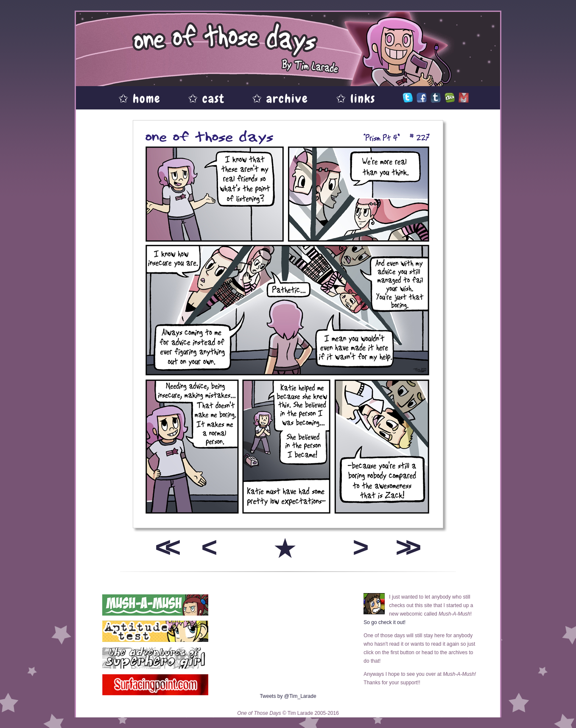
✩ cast (206, 99)
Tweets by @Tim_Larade (288, 696)
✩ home (140, 99)
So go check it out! (384, 622)
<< (165, 547)
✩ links (356, 99)
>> (405, 547)
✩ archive (280, 99)
